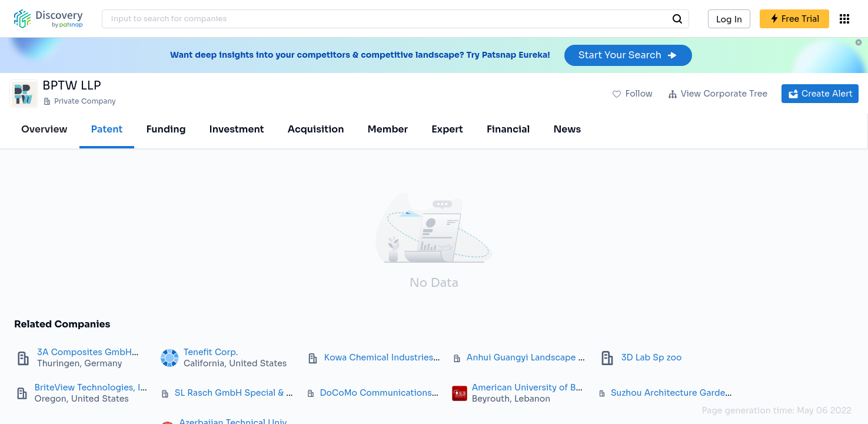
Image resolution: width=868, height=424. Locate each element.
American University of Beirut (534, 387)
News (567, 129)
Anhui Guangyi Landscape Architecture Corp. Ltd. (571, 357)
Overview (44, 129)
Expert (447, 129)
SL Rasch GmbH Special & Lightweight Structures (279, 393)
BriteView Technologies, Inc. (94, 387)
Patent (107, 129)
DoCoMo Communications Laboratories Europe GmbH (435, 393)
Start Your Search (628, 55)
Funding (166, 129)
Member (388, 129)
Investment (237, 129)
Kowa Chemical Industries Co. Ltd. (396, 357)
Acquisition (316, 129)
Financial (508, 129)
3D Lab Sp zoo (652, 357)
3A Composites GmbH (84, 352)
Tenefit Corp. (211, 352)
